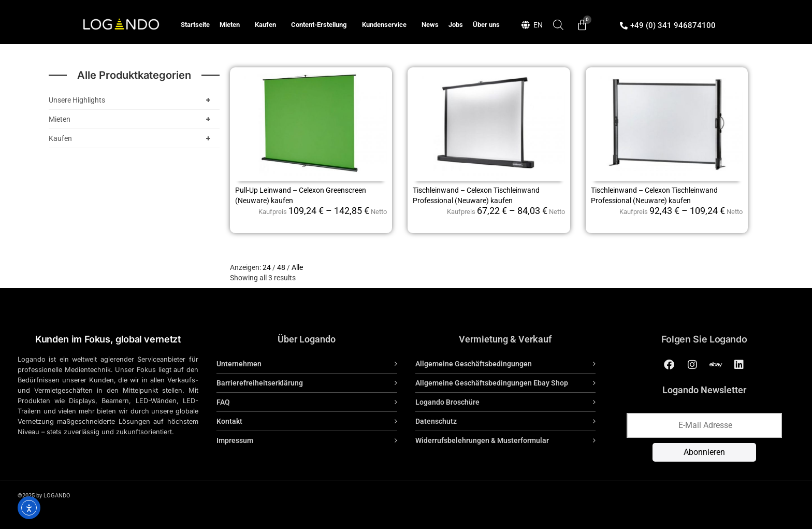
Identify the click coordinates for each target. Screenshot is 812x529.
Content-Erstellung (321, 25)
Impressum (235, 440)
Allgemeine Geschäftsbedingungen (474, 364)
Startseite (195, 25)
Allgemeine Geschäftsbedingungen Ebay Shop (492, 383)
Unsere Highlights (132, 100)
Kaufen (268, 25)
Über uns (486, 25)
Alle (297, 267)
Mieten (232, 25)
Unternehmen (239, 364)
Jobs (456, 25)
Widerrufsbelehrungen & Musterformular (482, 440)
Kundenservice (387, 25)
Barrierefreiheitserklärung (260, 383)
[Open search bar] (558, 25)
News (430, 25)
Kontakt (229, 421)
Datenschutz (436, 421)
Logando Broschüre (447, 402)
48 (281, 267)
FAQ (223, 402)
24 (267, 267)
